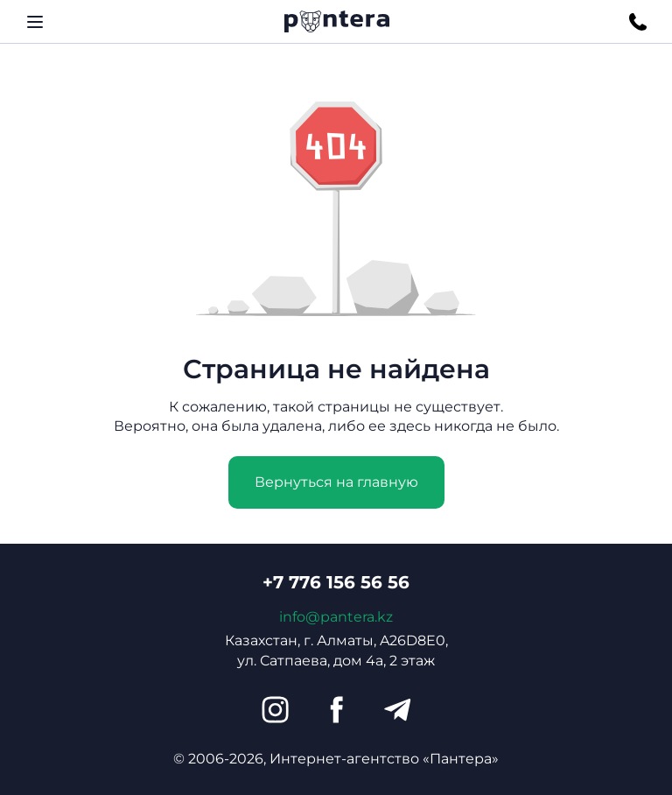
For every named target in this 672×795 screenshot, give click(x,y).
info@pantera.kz (336, 617)
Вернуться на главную (336, 482)
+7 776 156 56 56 (336, 582)
